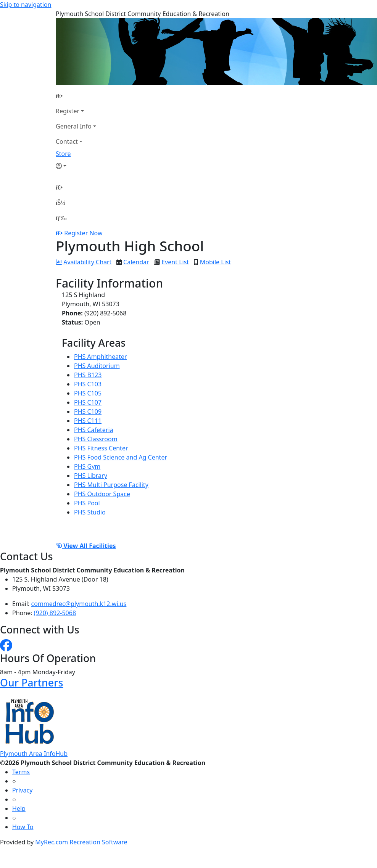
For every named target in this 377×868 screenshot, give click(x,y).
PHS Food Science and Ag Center (121, 457)
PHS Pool (87, 503)
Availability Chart (84, 262)
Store (63, 154)
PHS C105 (88, 393)
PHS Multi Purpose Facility (111, 485)
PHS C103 (88, 384)
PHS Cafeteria (94, 430)
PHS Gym (87, 466)
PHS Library (91, 476)
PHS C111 (88, 421)
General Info (74, 126)
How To (23, 827)
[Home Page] (76, 96)
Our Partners (31, 682)
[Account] (76, 166)
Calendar (136, 262)
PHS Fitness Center (101, 448)
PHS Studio (90, 512)
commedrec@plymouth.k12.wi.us (79, 604)
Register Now (83, 233)
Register (68, 111)
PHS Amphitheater (101, 357)
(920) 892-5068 (55, 613)
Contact (67, 141)
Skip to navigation (26, 5)
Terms (21, 772)
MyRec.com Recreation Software (81, 842)
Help (19, 809)
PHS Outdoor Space (102, 494)
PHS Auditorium (97, 366)
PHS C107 (88, 402)
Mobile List (215, 262)
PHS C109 (88, 411)
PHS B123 (88, 375)
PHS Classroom (96, 439)
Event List (175, 262)
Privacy (22, 790)
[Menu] (61, 218)
